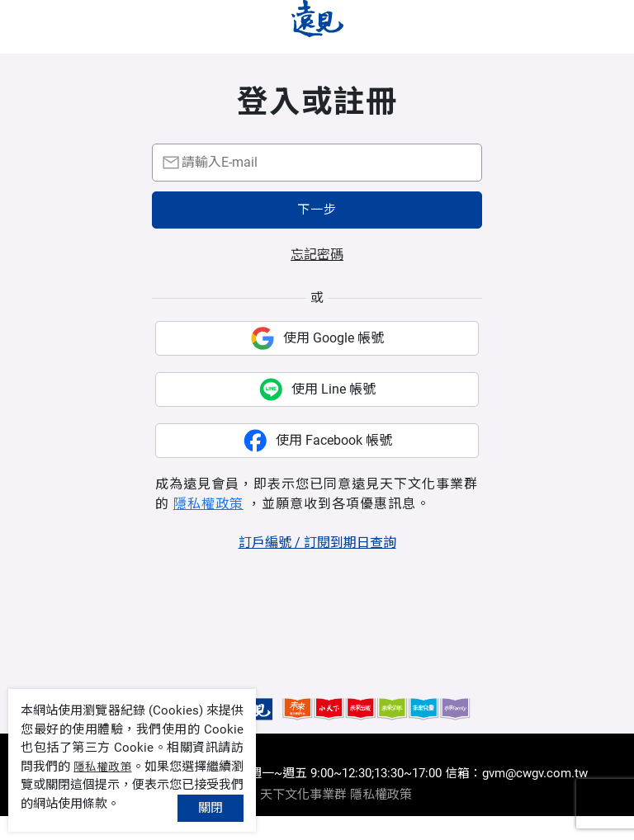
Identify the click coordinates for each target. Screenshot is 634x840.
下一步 (317, 234)
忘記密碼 (317, 278)
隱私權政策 (208, 528)
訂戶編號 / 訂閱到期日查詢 (317, 566)
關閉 (211, 808)
